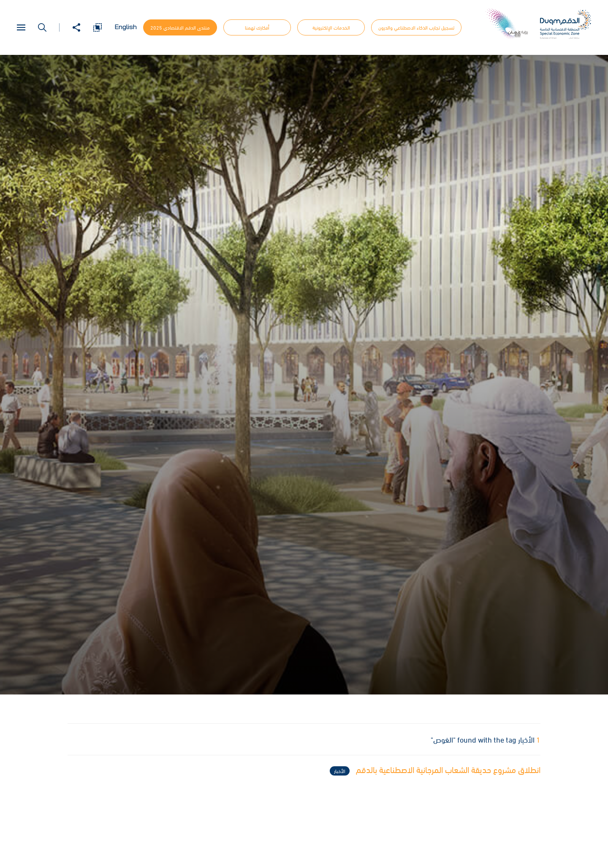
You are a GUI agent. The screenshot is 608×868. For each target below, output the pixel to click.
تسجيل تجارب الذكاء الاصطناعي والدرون (416, 27)
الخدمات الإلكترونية (331, 27)
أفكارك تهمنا (257, 27)
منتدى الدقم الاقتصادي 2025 (180, 27)
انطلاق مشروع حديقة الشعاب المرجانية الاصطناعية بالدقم (435, 770)
